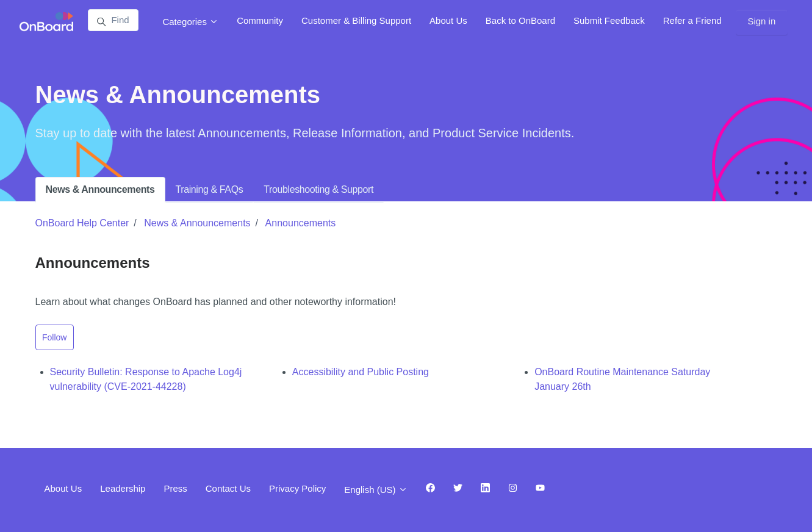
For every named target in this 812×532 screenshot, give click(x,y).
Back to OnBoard (520, 20)
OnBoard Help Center (82, 223)
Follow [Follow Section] (54, 337)
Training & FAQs (210, 189)
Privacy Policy (297, 488)
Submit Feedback (609, 20)
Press (175, 488)
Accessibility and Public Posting (361, 372)
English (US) (375, 490)
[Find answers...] (113, 20)
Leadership (123, 488)
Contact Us (228, 488)
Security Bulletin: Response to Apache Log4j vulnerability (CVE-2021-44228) (146, 379)
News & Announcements (100, 189)
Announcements (301, 223)
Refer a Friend (692, 20)
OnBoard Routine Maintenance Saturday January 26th (622, 379)
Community (260, 20)
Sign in (761, 21)
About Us (448, 20)
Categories (190, 22)
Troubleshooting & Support (318, 189)
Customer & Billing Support (356, 20)
